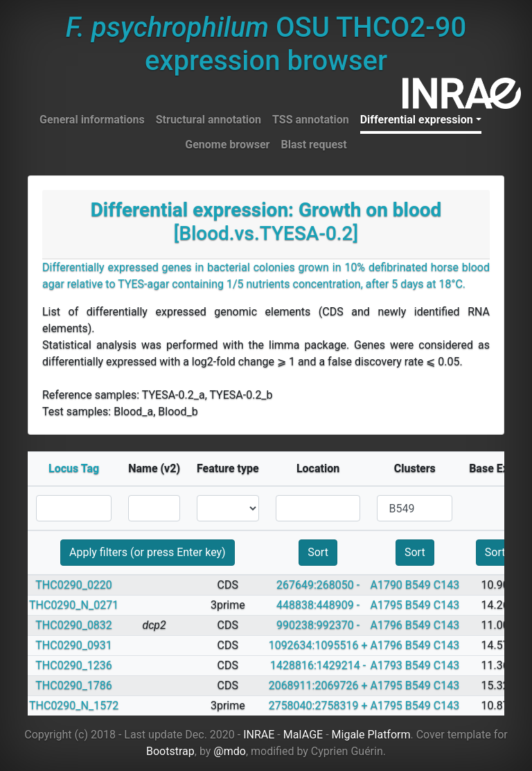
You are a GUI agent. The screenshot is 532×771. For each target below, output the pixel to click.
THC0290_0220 (74, 585)
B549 (418, 585)
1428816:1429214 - (318, 665)
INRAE (259, 735)
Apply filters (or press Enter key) (148, 552)
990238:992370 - (318, 625)
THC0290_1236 (74, 665)
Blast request (313, 145)
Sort (318, 552)
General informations (92, 120)
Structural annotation (209, 120)
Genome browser (227, 145)
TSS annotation (311, 120)
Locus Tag (74, 468)
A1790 (386, 585)
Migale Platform (371, 735)
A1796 (386, 625)
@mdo (230, 751)
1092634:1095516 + (318, 645)
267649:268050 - (318, 585)
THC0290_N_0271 (74, 605)
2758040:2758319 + (318, 705)
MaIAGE (303, 735)
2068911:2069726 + (318, 685)
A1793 (386, 665)
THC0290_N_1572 (74, 705)
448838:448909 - (318, 605)
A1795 (386, 605)
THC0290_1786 (74, 685)
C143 (446, 585)
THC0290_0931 (74, 645)
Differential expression (417, 120)
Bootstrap (170, 751)
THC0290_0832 (74, 625)
